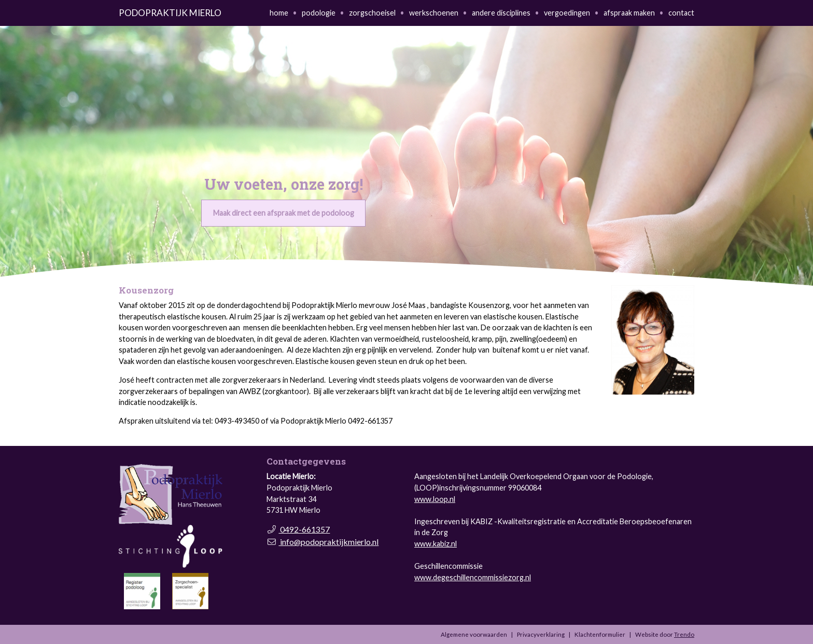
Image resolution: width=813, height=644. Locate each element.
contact (681, 13)
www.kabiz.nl (436, 544)
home (279, 13)
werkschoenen (434, 13)
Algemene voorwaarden (474, 634)
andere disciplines (501, 13)
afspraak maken (629, 13)
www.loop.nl (435, 499)
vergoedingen (567, 13)
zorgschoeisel (372, 13)
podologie (319, 13)
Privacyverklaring (541, 634)
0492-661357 (298, 529)
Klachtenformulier (600, 634)
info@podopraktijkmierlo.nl (323, 542)
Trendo (684, 634)
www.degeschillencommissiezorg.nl (473, 577)
